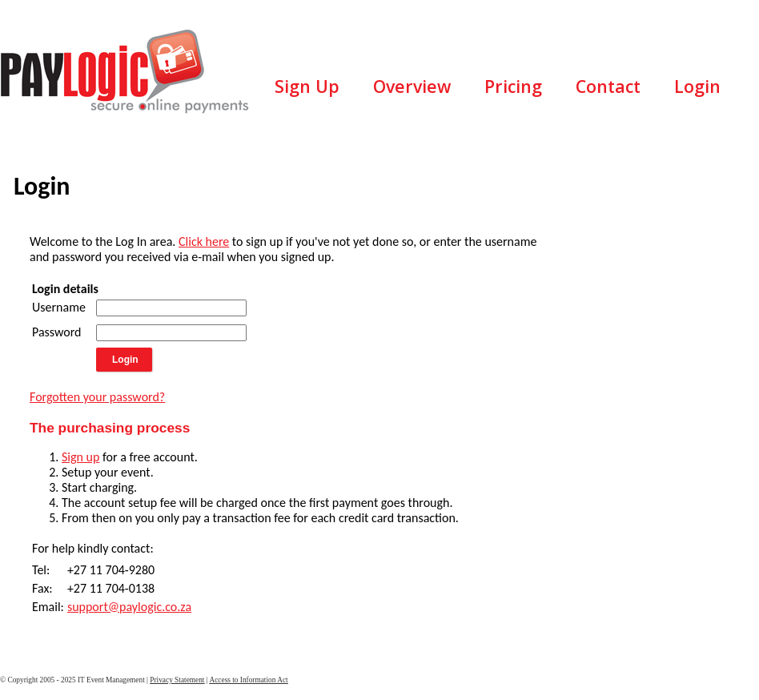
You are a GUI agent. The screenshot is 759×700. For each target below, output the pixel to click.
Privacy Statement (177, 680)
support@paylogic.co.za (129, 607)
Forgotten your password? (97, 397)
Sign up (80, 457)
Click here (204, 241)
